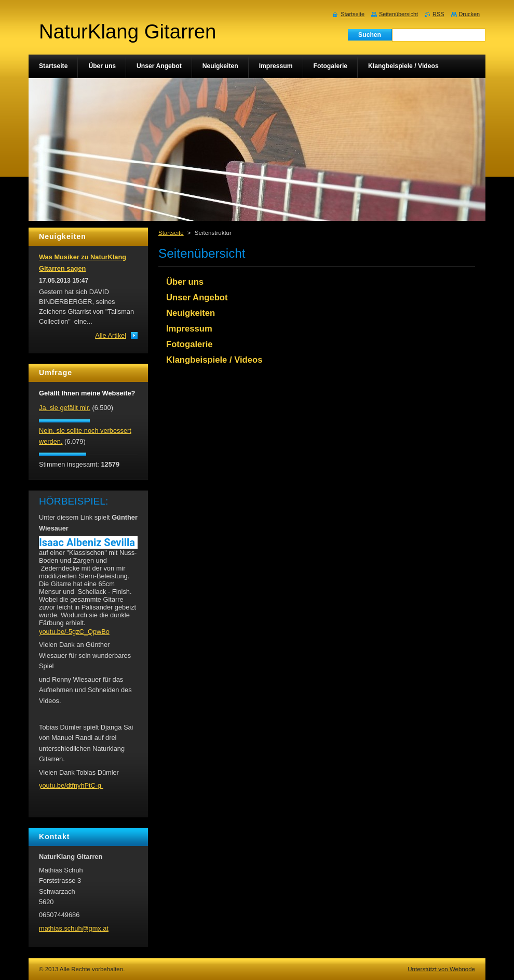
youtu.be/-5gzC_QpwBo (74, 632)
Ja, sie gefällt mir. (65, 408)
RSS (438, 14)
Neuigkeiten (191, 313)
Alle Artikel (111, 335)
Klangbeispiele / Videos (214, 360)
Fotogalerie (190, 344)
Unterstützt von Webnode (441, 969)
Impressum (189, 329)
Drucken (470, 14)
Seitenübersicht (398, 14)
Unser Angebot (197, 297)
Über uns (185, 282)
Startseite (171, 233)
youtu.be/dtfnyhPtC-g (71, 785)
